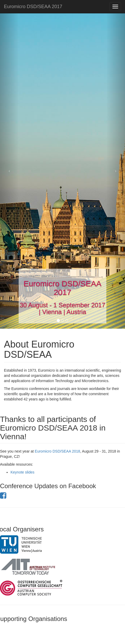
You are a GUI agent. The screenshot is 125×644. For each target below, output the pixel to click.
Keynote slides (22, 472)
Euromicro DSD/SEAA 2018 (57, 451)
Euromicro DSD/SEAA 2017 (33, 7)
